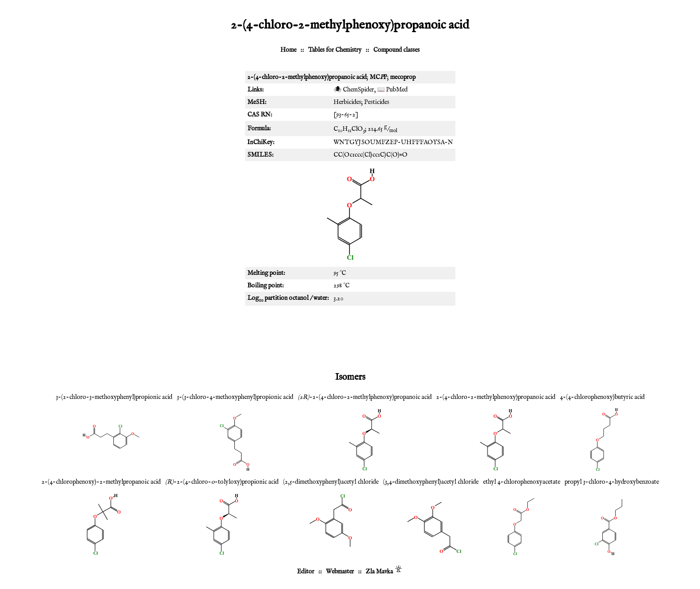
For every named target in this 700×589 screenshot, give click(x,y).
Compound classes (396, 50)
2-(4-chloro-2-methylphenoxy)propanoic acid (496, 397)
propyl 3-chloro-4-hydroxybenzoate (612, 482)
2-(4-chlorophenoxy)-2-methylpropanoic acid (101, 482)
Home (288, 50)
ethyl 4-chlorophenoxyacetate (522, 482)
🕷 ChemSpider (354, 90)
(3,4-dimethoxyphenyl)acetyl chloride (431, 482)
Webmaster (340, 572)
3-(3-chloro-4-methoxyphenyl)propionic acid (235, 397)
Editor (306, 572)
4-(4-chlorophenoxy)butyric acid (602, 397)
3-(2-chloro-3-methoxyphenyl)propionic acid (114, 397)
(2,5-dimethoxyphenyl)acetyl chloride (331, 482)
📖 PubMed (392, 90)
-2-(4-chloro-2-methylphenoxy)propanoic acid (365, 397)
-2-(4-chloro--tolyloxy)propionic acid (222, 482)
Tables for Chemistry (335, 50)
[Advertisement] (350, 337)
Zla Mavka (379, 572)
